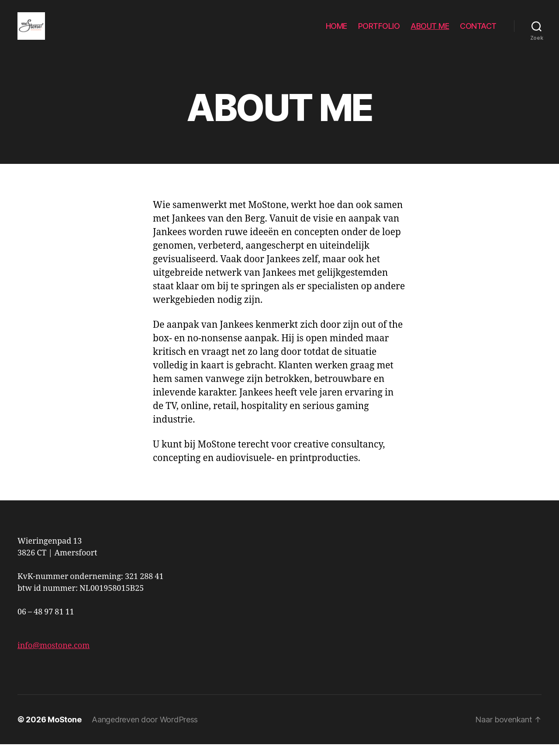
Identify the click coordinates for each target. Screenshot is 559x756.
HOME (336, 32)
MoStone (64, 731)
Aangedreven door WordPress (145, 731)
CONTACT (478, 32)
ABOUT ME (430, 32)
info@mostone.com (53, 657)
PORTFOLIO (379, 32)
